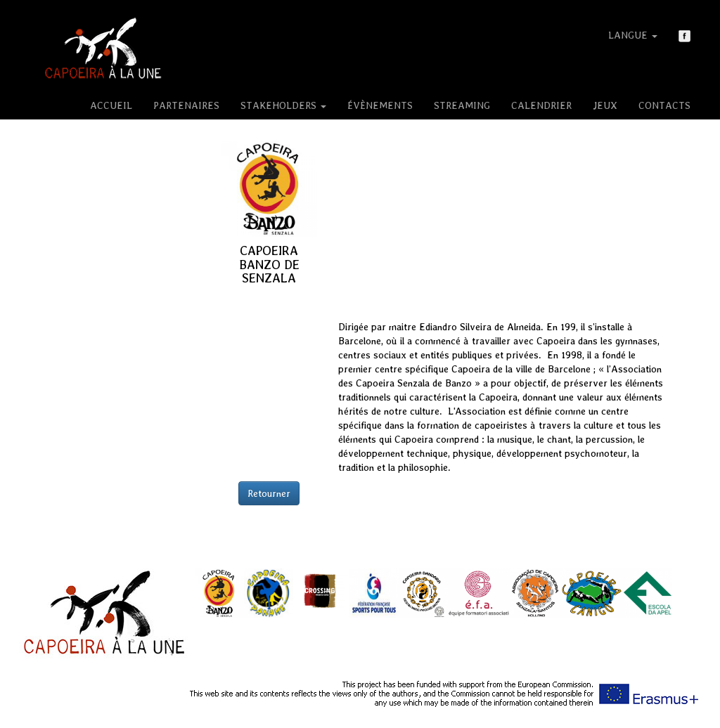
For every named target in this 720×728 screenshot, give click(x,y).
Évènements (380, 105)
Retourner (269, 493)
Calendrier (541, 105)
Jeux (605, 105)
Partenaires (186, 105)
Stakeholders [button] (283, 105)
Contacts (664, 105)
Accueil (111, 105)
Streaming (462, 105)
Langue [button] (633, 35)
